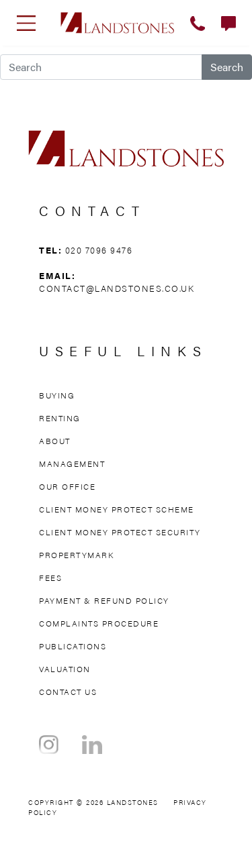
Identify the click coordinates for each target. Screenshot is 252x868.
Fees (50, 578)
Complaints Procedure (99, 623)
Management (72, 464)
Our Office (67, 486)
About (55, 441)
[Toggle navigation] (26, 23)
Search (227, 67)
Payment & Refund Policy (104, 600)
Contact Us (68, 692)
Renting (60, 418)
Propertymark (76, 555)
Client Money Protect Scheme (117, 509)
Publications (73, 646)
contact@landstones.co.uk (117, 288)
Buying (57, 395)
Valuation (65, 669)
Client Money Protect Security (120, 532)
